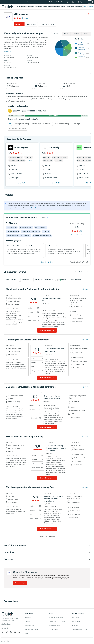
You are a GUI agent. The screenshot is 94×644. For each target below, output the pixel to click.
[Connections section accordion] (47, 601)
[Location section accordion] (47, 553)
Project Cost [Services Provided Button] (25, 280)
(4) (54, 153)
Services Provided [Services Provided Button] (11, 280)
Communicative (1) (26, 227)
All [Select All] (10, 124)
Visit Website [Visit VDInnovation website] (31, 24)
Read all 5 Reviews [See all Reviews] (47, 262)
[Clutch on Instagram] (11, 632)
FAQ (26, 633)
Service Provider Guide (79, 629)
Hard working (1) (41, 227)
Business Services (54, 7)
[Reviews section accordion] (47, 195)
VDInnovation (21, 14)
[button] (12, 280)
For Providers (60, 2)
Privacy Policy (5, 641)
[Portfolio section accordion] (47, 546)
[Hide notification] (88, 203)
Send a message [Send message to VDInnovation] (20, 583)
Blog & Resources (54, 625)
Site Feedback (6, 624)
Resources (78, 7)
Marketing (38, 7)
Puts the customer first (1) (31, 231)
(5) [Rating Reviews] (81, 231)
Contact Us (5, 628)
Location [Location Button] (48, 280)
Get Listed (76, 617)
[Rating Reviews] (17, 18)
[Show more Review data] (47, 330)
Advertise (75, 625)
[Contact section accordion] (47, 560)
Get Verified (76, 621)
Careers (27, 621)
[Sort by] (80, 280)
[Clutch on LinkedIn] (19, 632)
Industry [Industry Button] (37, 280)
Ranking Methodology (32, 629)
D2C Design (54, 147)
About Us (28, 617)
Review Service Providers (57, 621)
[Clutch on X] (7, 632)
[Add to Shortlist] (89, 14)
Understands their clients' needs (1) (18, 236)
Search (29, 2)
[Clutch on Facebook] (3, 632)
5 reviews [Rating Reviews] (25, 18)
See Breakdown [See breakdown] (76, 235)
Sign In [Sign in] (82, 2)
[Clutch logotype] (7, 614)
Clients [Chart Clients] (86, 34)
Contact (18, 24)
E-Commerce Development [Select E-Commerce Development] (18, 129)
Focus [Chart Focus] (66, 34)
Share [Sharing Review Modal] (87, 289)
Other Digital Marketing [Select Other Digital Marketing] (21, 124)
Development (21, 7)
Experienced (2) (12, 227)
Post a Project (88, 7)
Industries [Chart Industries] (76, 34)
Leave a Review (49, 2)
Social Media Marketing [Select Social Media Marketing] (61, 124)
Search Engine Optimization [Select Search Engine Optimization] (41, 124)
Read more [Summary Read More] (7, 52)
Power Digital (21, 147)
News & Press (29, 625)
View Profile (22, 183)
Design (45, 7)
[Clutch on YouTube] (15, 632)
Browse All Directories (56, 617)
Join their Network (49, 24)
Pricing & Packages (67, 7)
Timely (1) (46, 231)
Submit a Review (81, 272)
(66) (21, 153)
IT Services (30, 7)
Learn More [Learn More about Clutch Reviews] (31, 208)
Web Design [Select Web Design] (76, 124)
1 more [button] (30, 160)
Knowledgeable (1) (13, 231)
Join (90, 2)
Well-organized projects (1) (42, 236)
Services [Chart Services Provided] (57, 34)
